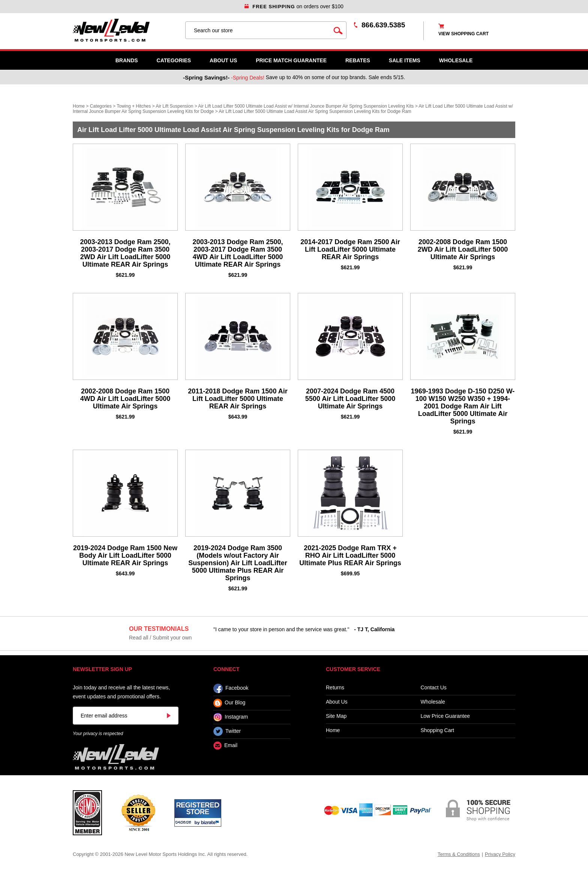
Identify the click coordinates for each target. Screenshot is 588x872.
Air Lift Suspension (174, 106)
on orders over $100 (294, 6)
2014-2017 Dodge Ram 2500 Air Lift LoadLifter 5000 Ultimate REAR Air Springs (350, 249)
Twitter (227, 731)
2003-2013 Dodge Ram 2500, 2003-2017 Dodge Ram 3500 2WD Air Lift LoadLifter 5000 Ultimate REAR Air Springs (125, 253)
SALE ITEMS (405, 60)
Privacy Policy (500, 854)
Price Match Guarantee (291, 60)
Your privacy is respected (98, 734)
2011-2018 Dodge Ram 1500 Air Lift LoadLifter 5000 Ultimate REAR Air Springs (238, 399)
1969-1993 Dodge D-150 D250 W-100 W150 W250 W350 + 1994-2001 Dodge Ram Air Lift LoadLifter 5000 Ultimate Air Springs (463, 406)
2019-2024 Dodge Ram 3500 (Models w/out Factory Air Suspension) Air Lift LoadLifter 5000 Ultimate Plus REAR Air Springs (238, 563)
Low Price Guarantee (445, 716)
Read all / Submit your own (160, 638)
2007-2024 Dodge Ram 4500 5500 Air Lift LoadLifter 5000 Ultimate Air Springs (350, 399)
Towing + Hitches (134, 106)
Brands (127, 60)
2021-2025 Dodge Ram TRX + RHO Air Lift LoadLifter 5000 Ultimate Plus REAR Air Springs (350, 555)
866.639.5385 (383, 25)
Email (225, 746)
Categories (174, 60)
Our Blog (229, 703)
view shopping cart (463, 34)
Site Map (336, 716)
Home (79, 106)
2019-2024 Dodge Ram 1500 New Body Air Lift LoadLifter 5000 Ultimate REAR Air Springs (125, 555)
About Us (223, 60)
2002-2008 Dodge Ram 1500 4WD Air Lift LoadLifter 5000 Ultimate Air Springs (125, 399)
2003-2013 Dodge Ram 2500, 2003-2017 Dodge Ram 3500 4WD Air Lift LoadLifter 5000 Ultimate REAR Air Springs (238, 253)
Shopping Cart (438, 730)
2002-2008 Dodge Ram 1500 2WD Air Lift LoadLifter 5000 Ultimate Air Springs (463, 249)
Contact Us (434, 688)
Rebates (358, 60)
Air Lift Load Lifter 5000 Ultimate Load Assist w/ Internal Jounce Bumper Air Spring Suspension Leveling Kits (306, 106)
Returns (335, 688)
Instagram (231, 717)
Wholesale (433, 702)
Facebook (231, 688)
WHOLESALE (456, 60)
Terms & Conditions (459, 854)
